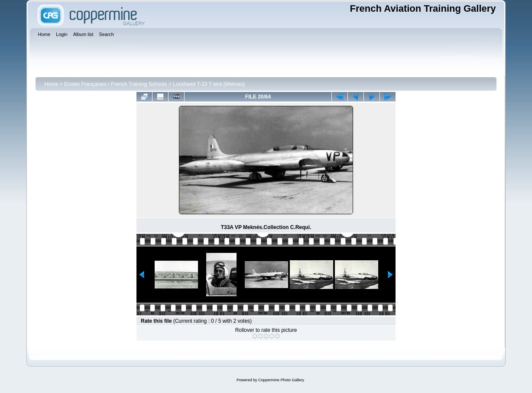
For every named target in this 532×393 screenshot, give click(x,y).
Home (51, 84)
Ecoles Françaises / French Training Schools (115, 84)
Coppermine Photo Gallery (281, 380)
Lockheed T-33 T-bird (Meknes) (209, 84)
